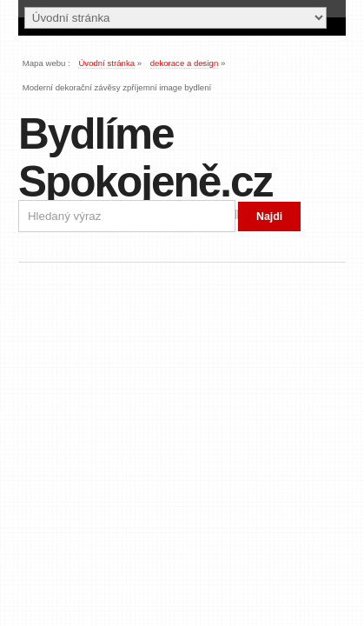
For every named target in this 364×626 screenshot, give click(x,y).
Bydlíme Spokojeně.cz (145, 157)
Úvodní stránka (106, 63)
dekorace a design (185, 63)
